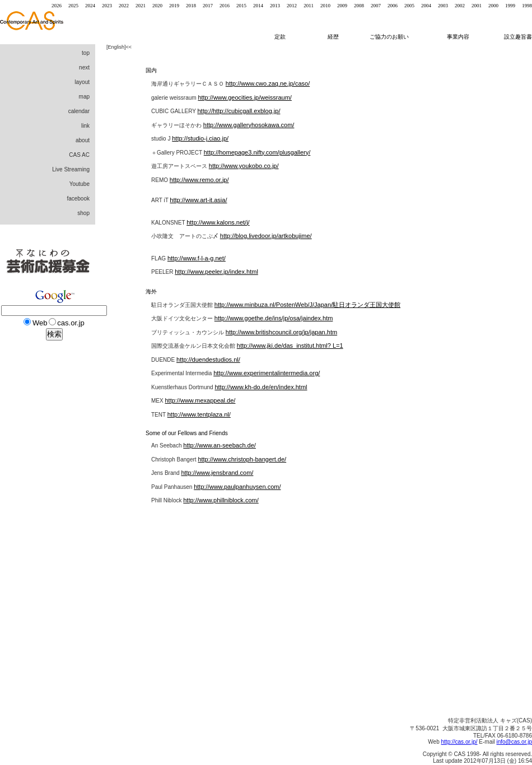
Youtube (80, 184)
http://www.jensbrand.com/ (217, 473)
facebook (78, 199)
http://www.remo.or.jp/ (199, 180)
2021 (141, 6)
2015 (241, 6)
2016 (225, 6)
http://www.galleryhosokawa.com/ (249, 125)
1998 (527, 6)
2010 (325, 6)
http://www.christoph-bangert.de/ (242, 459)
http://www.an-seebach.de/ (220, 445)
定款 (280, 37)
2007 (376, 6)
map (84, 97)
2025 (73, 6)
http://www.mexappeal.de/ (200, 400)
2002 (460, 6)
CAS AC (79, 155)
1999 (510, 6)
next (84, 67)
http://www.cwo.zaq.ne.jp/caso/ (268, 83)
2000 (493, 6)
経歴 (337, 37)
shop (83, 213)
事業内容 (459, 37)
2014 (258, 6)
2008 (359, 6)
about (83, 140)
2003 (443, 6)
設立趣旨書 (518, 37)
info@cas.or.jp (514, 742)
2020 (157, 6)
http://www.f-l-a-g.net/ (197, 258)
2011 (309, 6)
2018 (191, 6)
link (85, 126)
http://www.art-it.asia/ (198, 200)
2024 (90, 6)
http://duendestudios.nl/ (208, 360)
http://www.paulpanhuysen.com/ (237, 487)
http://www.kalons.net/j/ (218, 222)
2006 (393, 6)
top (86, 53)
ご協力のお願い (389, 37)
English (116, 47)
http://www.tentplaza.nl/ (199, 414)
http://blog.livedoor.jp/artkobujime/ (266, 236)
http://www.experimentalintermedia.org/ (267, 373)
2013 (275, 6)
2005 (409, 6)
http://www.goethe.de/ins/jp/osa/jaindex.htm (274, 318)
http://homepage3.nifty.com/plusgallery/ (257, 152)
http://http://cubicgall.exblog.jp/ (239, 111)
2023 (107, 6)
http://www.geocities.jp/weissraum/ (245, 97)
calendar (79, 111)
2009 (342, 6)
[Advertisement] (45, 538)
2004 (426, 6)
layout (82, 82)
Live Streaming (71, 169)
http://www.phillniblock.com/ (221, 500)
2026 (57, 6)
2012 (292, 6)
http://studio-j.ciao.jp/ (200, 138)
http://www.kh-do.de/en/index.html (261, 387)
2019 (174, 6)
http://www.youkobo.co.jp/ (244, 166)
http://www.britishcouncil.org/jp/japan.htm (281, 332)
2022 (124, 6)
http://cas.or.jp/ (459, 742)
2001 (477, 6)
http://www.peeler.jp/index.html (216, 272)
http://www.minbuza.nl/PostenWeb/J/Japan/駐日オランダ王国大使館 (307, 305)
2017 (208, 6)
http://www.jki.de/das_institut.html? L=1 (290, 346)
